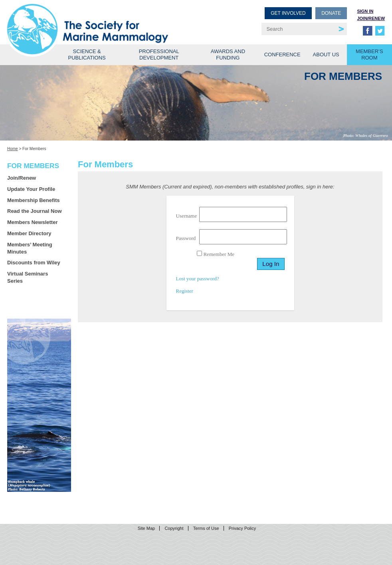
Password (186, 238)
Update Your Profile (31, 189)
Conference (282, 55)
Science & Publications (87, 55)
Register (185, 291)
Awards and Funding (228, 55)
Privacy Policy (242, 528)
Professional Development (159, 55)
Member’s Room (369, 55)
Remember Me (216, 254)
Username (187, 216)
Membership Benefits (33, 200)
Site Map (146, 528)
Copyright (174, 528)
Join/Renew (371, 18)
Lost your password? (198, 279)
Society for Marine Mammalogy (103, 19)
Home (13, 149)
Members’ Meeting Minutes (30, 248)
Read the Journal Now (35, 211)
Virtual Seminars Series (28, 277)
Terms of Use (206, 528)
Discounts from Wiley (34, 263)
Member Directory (29, 233)
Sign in (365, 11)
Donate (331, 13)
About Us (326, 55)
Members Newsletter (32, 222)
